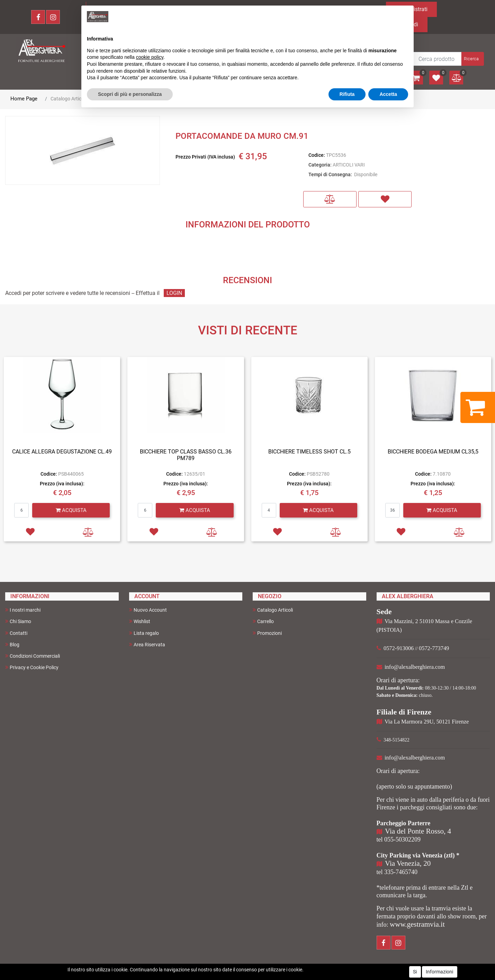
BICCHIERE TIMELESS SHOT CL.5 (309, 452)
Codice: (317, 155)
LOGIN (174, 293)
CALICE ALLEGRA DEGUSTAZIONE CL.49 (62, 452)
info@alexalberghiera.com (415, 667)
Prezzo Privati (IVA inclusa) (205, 157)
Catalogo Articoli (68, 99)
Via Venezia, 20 (408, 863)
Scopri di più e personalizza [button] (130, 94)
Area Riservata (147, 644)
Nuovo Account (148, 610)
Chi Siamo (18, 621)
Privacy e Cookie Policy (32, 667)
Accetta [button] (388, 94)
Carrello (263, 621)
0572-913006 (399, 648)
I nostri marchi (23, 610)
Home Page (24, 99)
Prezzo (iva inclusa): (62, 484)
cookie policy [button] (150, 57)
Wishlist (140, 621)
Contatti (16, 633)
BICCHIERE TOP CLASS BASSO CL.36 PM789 (186, 455)
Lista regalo (144, 633)
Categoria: (320, 165)
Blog (12, 644)
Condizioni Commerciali (33, 656)
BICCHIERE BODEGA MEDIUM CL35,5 (433, 452)
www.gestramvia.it (417, 924)
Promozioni (267, 633)
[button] (472, 59)
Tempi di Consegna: (330, 174)
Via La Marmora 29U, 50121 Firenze (427, 722)
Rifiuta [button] (347, 94)
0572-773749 (434, 648)
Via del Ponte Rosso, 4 (418, 831)
